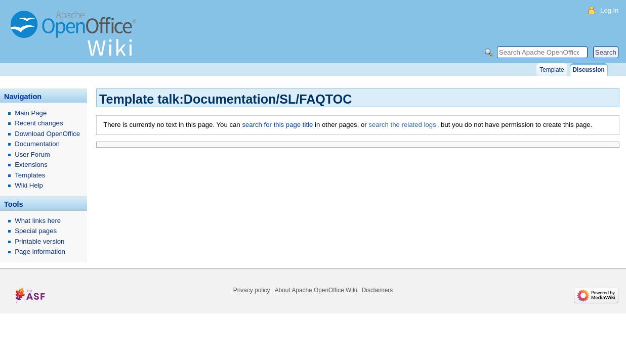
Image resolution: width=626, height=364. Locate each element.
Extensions (31, 165)
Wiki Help (29, 185)
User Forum (32, 154)
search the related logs (402, 125)
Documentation (37, 144)
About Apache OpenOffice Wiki (316, 290)
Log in (609, 10)
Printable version (39, 241)
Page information (40, 252)
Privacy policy (252, 290)
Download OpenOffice (47, 134)
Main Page (31, 113)
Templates (30, 175)
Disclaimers (377, 290)
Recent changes (39, 123)
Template (552, 70)
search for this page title (277, 125)
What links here (38, 221)
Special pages (36, 231)
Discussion (589, 70)
